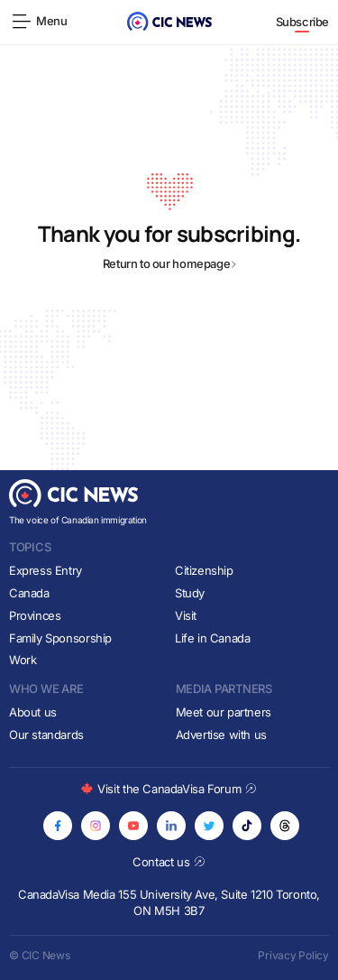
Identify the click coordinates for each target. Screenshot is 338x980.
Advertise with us (221, 735)
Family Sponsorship (60, 638)
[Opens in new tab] (58, 826)
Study (190, 593)
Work (23, 660)
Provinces (35, 615)
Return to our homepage (169, 263)
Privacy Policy (293, 955)
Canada (29, 593)
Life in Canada (213, 638)
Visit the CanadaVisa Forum (169, 789)
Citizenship (204, 570)
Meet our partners (224, 712)
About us (33, 712)
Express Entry (46, 570)
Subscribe (303, 22)
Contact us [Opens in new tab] (169, 862)
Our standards (46, 735)
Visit (186, 615)
